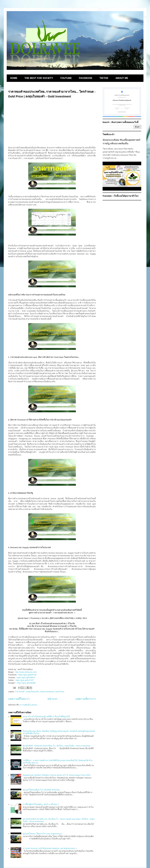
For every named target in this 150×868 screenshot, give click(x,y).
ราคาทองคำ (20, 692)
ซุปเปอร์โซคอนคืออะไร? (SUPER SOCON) (41, 790)
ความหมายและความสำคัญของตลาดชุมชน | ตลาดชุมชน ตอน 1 (50, 848)
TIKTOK (104, 78)
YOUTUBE (66, 78)
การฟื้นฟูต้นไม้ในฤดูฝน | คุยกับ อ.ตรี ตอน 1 (41, 804)
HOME (14, 78)
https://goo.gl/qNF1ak (27, 675)
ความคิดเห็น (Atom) (29, 705)
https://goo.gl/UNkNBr (26, 683)
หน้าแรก (52, 699)
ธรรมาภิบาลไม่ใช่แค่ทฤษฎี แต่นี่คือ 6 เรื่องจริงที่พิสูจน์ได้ (46, 717)
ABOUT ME (122, 78)
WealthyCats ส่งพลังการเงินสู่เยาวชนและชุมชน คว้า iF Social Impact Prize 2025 (57, 775)
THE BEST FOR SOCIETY (39, 78)
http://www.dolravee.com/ (26, 672)
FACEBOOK (86, 78)
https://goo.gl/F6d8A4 (26, 678)
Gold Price (60, 692)
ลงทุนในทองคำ (33, 692)
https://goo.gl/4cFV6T (25, 680)
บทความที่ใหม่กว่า (19, 699)
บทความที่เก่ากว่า (86, 699)
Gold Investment (47, 692)
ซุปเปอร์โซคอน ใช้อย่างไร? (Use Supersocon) (42, 834)
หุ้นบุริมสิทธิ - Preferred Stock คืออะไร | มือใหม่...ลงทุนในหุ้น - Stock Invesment (56, 746)
